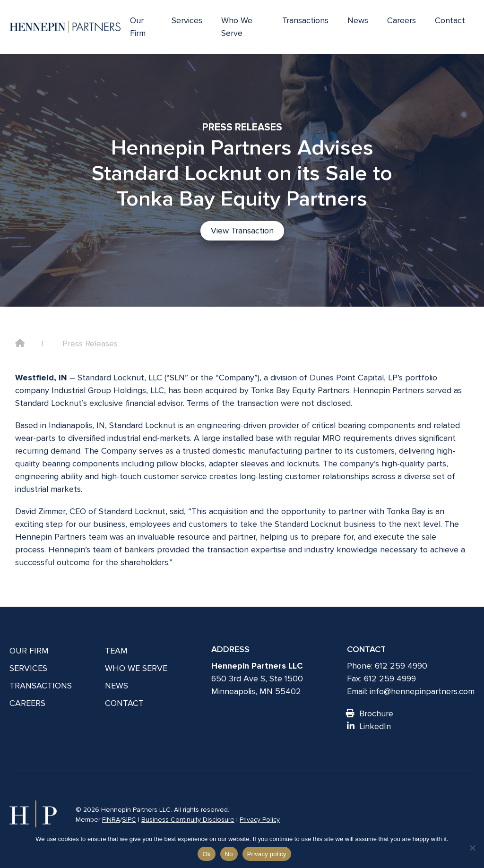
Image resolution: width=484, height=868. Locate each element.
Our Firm (138, 27)
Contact (450, 20)
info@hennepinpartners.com (422, 691)
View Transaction (242, 231)
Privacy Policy (260, 820)
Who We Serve (237, 27)
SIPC (129, 820)
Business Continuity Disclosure (188, 820)
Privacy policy (267, 854)
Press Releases (90, 344)
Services (187, 20)
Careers (402, 20)
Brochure (370, 713)
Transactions (305, 20)
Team (116, 651)
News (358, 20)
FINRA (111, 820)
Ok (206, 854)
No (229, 854)
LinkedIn (369, 726)
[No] (472, 848)
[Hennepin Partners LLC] (65, 27)
